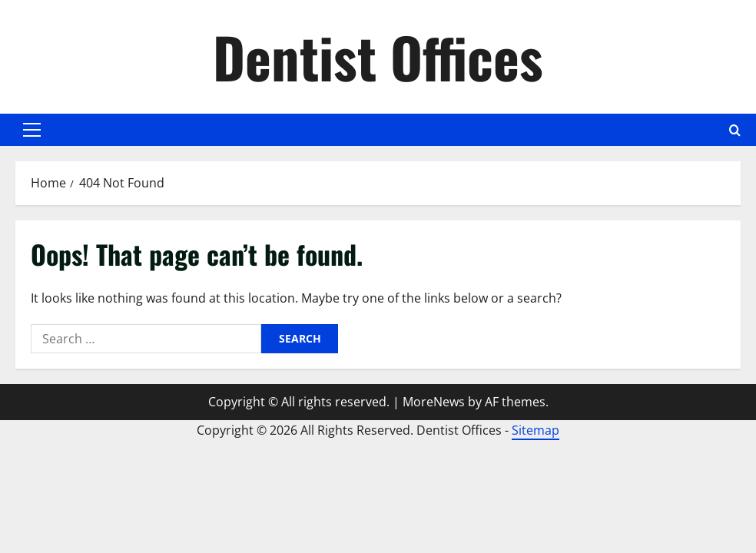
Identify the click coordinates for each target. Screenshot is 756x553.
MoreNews (434, 402)
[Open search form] (735, 130)
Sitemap (535, 430)
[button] (32, 130)
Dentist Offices (378, 56)
